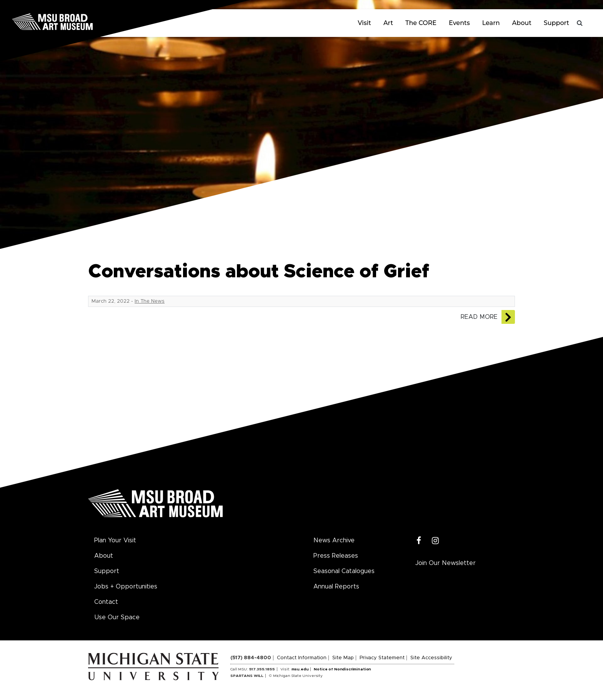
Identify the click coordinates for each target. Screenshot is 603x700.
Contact (106, 602)
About (522, 23)
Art (388, 23)
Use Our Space (117, 617)
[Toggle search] (580, 23)
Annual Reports (336, 587)
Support (556, 23)
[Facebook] (419, 541)
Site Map (343, 658)
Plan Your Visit (115, 540)
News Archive (334, 540)
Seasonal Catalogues (344, 571)
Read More (479, 317)
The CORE (421, 23)
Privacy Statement (382, 658)
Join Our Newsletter (446, 563)
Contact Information (302, 658)
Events (459, 23)
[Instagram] (436, 541)
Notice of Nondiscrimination (342, 669)
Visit (364, 23)
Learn (491, 23)
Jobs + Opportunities (126, 587)
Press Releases (336, 556)
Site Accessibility (431, 658)
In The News (150, 301)
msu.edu (300, 669)
